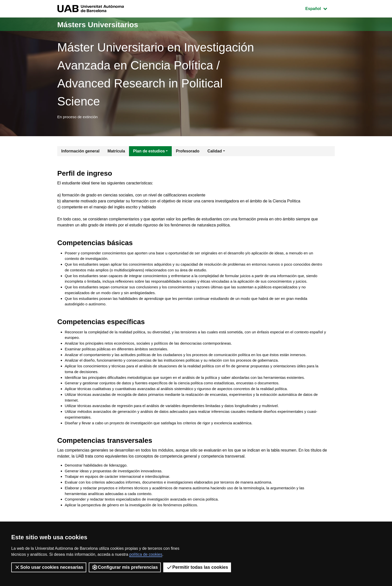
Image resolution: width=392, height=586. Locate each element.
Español (320, 8)
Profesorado (187, 152)
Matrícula (116, 152)
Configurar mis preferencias (125, 567)
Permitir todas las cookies (197, 567)
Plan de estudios (149, 152)
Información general (80, 152)
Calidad (215, 152)
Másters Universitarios (105, 24)
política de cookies (146, 554)
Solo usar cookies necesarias (49, 567)
